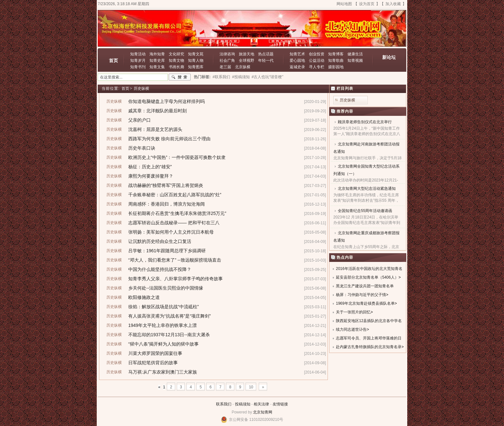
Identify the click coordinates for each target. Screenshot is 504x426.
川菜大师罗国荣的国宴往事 (155, 353)
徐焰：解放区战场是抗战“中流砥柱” (163, 307)
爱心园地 (297, 60)
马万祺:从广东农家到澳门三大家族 (163, 372)
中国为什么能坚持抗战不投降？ (160, 269)
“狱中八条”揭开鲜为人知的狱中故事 (163, 344)
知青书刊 (138, 67)
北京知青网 (263, 412)
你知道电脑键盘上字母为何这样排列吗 (166, 101)
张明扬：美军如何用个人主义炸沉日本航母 (171, 232)
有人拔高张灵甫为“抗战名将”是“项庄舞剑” (170, 316)
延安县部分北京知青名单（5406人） (367, 277)
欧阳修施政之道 (144, 297)
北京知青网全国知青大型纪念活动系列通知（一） (366, 170)
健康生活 (355, 54)
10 (251, 387)
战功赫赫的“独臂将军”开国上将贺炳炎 (166, 185)
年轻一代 (266, 60)
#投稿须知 (241, 77)
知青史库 (157, 60)
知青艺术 (297, 54)
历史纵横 (141, 88)
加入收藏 (393, 4)
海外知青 (157, 54)
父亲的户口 (139, 120)
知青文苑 (196, 54)
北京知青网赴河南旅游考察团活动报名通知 (366, 148)
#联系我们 (221, 77)
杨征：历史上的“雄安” (150, 167)
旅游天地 (247, 54)
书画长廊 (176, 67)
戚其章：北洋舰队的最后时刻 (157, 111)
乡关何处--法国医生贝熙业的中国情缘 (166, 288)
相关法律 (261, 404)
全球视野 (247, 60)
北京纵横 (243, 67)
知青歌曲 (336, 60)
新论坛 (389, 57)
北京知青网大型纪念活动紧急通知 (367, 189)
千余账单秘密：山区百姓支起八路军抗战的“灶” (175, 195)
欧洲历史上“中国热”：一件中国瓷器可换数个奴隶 (177, 157)
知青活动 (138, 54)
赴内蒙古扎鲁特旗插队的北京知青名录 (369, 347)
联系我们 (224, 404)
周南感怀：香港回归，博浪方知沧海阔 (166, 204)
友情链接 (280, 404)
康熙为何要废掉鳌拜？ (151, 176)
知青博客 (336, 54)
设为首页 (367, 4)
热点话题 (266, 54)
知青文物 (176, 60)
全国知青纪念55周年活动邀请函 (365, 211)
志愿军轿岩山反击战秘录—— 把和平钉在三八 (174, 223)
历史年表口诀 (142, 148)
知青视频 (355, 60)
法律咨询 (227, 54)
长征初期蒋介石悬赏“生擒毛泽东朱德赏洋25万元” (177, 213)
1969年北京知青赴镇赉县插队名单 (365, 303)
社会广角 (227, 60)
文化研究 (176, 54)
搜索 (180, 77)
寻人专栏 (317, 67)
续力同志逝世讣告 (351, 329)
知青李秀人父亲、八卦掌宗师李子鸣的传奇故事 (175, 279)
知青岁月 (138, 60)
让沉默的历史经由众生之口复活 (160, 241)
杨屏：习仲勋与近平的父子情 (361, 295)
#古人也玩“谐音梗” (268, 77)
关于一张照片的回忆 (353, 312)
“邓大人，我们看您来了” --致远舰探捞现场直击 (175, 260)
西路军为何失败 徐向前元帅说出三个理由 (169, 139)
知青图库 (196, 67)
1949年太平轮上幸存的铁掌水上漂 (162, 325)
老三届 (225, 67)
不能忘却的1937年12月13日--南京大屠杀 (169, 335)
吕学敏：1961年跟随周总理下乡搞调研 (167, 251)
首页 (113, 60)
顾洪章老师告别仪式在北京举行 (365, 122)
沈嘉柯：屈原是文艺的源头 (155, 129)
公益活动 (317, 60)
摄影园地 (336, 67)
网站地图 (344, 4)
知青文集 (157, 67)
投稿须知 (243, 404)
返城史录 (297, 67)
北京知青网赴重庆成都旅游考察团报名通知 (366, 237)
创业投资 (317, 54)
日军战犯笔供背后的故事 (153, 363)
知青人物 (196, 60)
